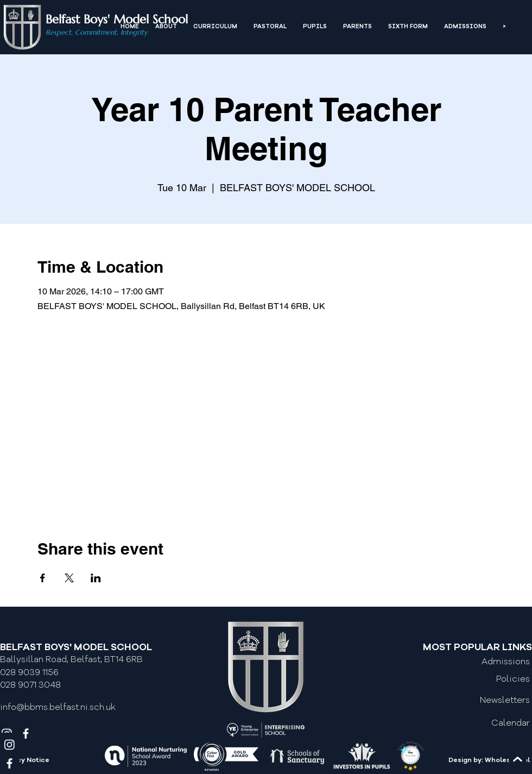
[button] (166, 27)
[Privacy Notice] (47, 761)
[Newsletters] (485, 701)
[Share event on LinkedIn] (96, 578)
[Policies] (485, 679)
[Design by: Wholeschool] (479, 761)
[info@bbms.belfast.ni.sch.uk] (63, 708)
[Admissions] (485, 662)
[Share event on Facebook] (43, 578)
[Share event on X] (69, 578)
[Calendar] (485, 724)
